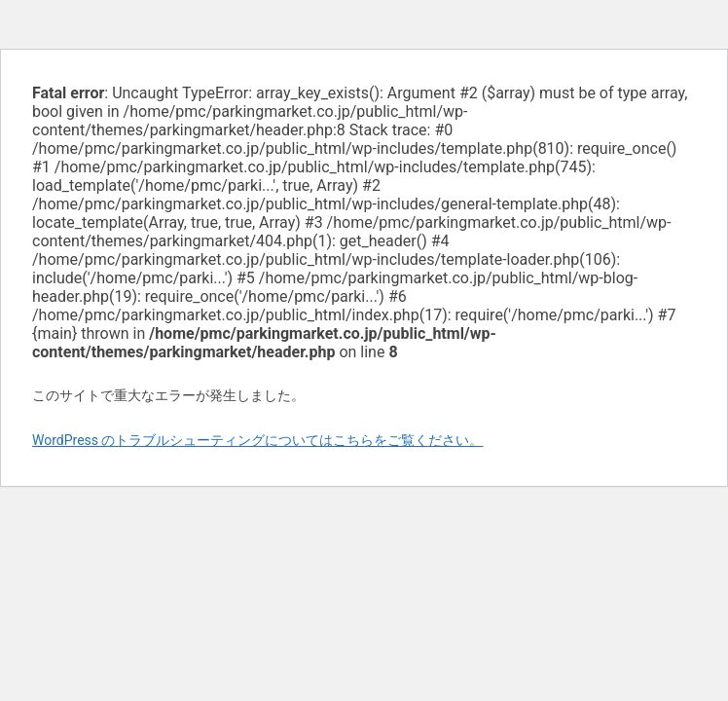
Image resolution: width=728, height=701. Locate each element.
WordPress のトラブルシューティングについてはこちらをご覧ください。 (258, 440)
